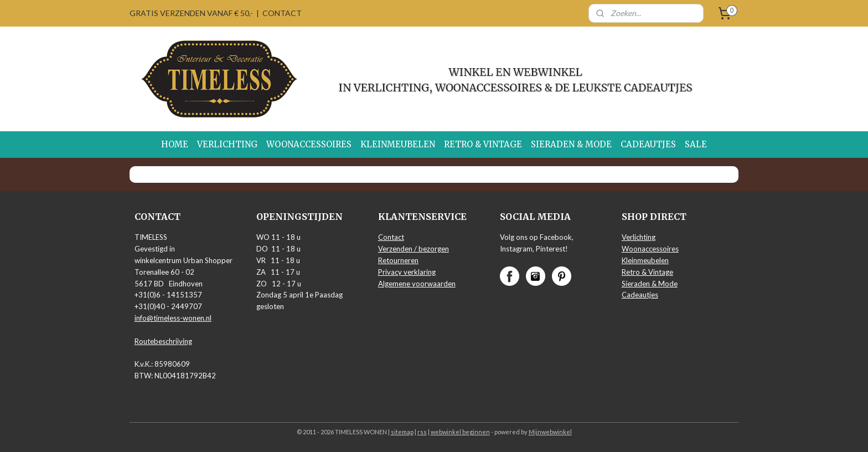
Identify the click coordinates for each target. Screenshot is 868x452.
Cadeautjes (640, 295)
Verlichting (639, 237)
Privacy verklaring (407, 272)
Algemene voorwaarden (417, 284)
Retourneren (398, 260)
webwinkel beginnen (460, 432)
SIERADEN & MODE (571, 144)
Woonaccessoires (650, 249)
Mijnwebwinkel (550, 432)
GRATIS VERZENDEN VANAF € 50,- (191, 13)
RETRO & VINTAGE (483, 144)
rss (422, 432)
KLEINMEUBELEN (398, 144)
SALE (696, 144)
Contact (391, 237)
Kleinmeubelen (645, 260)
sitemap (402, 432)
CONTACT (282, 13)
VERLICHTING (227, 144)
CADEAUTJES (648, 144)
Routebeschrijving (163, 341)
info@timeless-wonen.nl (173, 318)
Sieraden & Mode (650, 284)
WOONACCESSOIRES (309, 144)
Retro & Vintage (647, 272)
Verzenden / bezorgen (414, 249)
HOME (175, 144)
